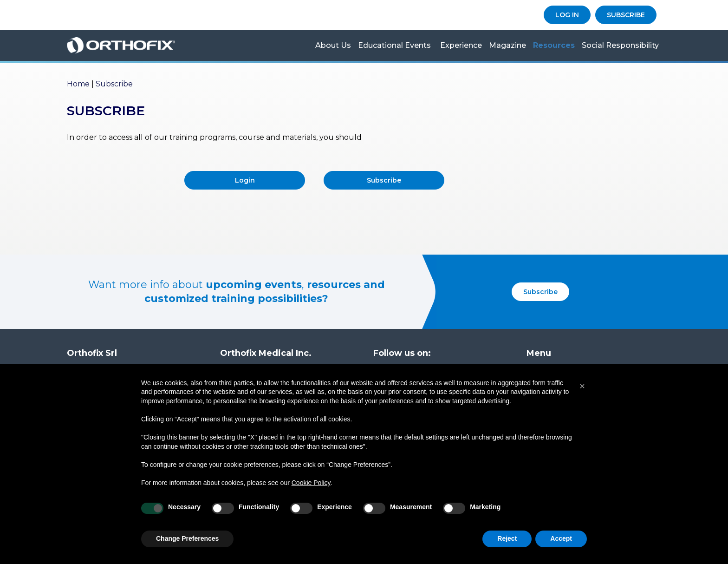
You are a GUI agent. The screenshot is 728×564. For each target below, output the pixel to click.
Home (78, 84)
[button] (582, 386)
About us (333, 45)
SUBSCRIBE (626, 15)
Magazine (507, 45)
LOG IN (567, 15)
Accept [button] (561, 538)
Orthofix (134, 46)
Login (245, 180)
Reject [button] (507, 538)
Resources (554, 45)
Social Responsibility (620, 45)
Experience (461, 45)
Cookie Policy (311, 483)
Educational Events (394, 45)
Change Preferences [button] (187, 538)
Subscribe (384, 180)
